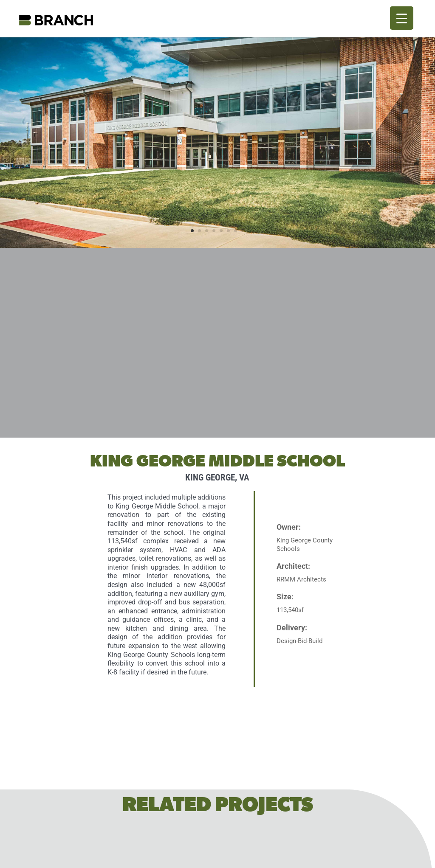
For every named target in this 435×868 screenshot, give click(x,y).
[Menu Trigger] (402, 18)
